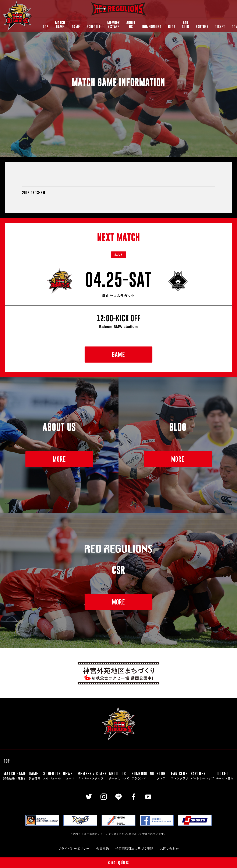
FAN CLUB (185, 25)
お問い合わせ (169, 849)
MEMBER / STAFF (113, 25)
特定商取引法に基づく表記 (134, 849)
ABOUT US (131, 25)
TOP (46, 27)
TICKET (220, 27)
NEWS (69, 776)
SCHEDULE (93, 27)
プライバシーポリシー (74, 849)
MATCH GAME (60, 25)
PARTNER (202, 27)
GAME (76, 27)
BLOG (172, 27)
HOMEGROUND (152, 27)
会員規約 (102, 849)
